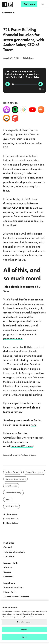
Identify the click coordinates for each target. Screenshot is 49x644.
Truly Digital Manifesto (14, 552)
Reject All (24, 629)
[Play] (8, 84)
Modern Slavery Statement (16, 597)
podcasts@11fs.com (22, 446)
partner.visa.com (13, 338)
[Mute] (41, 84)
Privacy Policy (10, 592)
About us (8, 567)
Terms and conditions (13, 587)
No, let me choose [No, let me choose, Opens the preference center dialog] (24, 622)
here (33, 425)
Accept (24, 637)
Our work (8, 547)
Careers (7, 572)
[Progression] (24, 84)
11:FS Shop (9, 556)
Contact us (8, 576)
